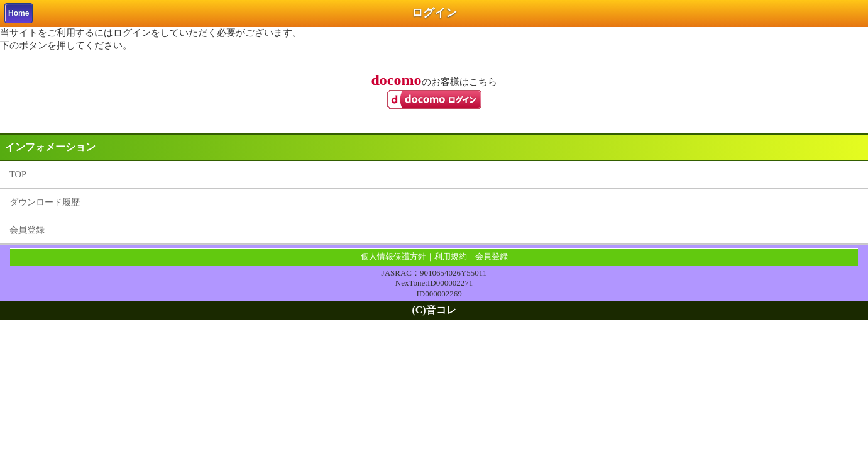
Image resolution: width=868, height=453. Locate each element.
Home (19, 13)
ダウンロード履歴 (45, 202)
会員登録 (27, 230)
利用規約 (451, 256)
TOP (18, 174)
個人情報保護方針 (393, 256)
